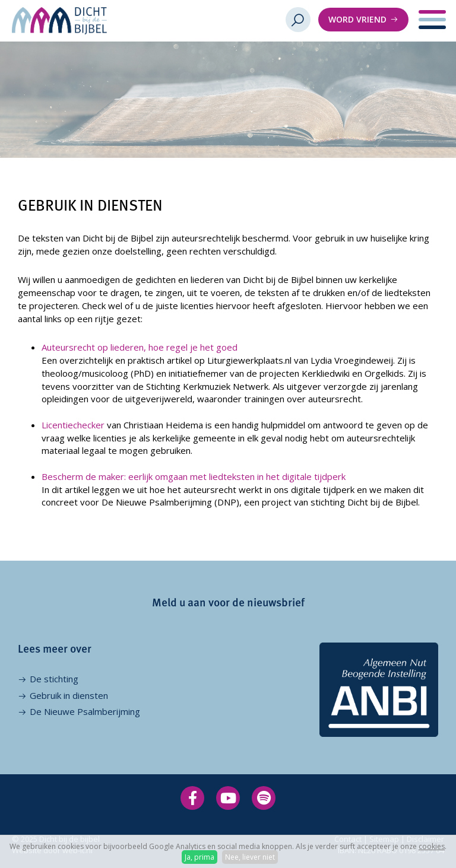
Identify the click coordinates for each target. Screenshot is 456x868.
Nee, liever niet (250, 857)
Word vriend (357, 19)
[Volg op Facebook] (192, 798)
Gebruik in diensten (69, 695)
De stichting (54, 679)
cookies (432, 846)
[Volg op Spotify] (264, 798)
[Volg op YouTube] (228, 798)
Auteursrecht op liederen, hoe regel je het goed (140, 347)
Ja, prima (199, 857)
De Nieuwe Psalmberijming (85, 711)
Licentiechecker (73, 425)
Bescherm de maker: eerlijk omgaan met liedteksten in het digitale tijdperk (194, 476)
